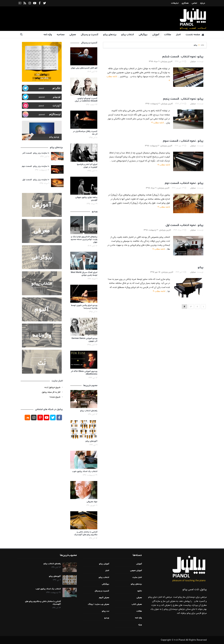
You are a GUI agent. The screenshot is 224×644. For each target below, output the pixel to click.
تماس (194, 3)
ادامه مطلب (158, 123)
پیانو (201, 267)
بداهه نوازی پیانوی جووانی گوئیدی (86, 199)
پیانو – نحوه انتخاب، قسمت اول (184, 225)
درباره (203, 3)
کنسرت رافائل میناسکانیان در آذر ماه (85, 133)
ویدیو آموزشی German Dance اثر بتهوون (84, 340)
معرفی (73, 35)
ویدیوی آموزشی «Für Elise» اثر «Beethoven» (84, 373)
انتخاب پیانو (128, 35)
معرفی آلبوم (104, 598)
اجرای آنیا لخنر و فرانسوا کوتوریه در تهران (87, 166)
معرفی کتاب (137, 604)
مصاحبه (61, 35)
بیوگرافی (143, 35)
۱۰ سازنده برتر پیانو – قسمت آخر (36, 153)
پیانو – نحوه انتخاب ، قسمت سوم (183, 141)
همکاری (185, 3)
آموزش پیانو (104, 564)
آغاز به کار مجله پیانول (51, 392)
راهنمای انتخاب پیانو (89, 411)
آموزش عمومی (136, 571)
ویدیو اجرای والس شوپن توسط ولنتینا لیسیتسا (84, 307)
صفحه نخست (195, 35)
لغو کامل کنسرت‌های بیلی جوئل (84, 68)
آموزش (156, 35)
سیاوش (193, 61)
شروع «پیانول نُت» (52, 387)
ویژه (140, 625)
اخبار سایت (137, 577)
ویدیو (107, 618)
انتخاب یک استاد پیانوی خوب (85, 471)
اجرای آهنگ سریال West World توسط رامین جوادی (84, 274)
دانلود (140, 591)
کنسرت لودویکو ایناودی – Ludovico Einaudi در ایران (86, 100)
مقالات (168, 35)
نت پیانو (105, 611)
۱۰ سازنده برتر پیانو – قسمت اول (36, 180)
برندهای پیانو (110, 35)
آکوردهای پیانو (91, 441)
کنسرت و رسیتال (90, 35)
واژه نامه (48, 35)
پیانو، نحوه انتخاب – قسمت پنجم (183, 99)
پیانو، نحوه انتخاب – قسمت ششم (183, 57)
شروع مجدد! (55, 397)
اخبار (178, 35)
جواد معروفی (92, 502)
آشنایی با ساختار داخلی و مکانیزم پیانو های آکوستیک (86, 533)
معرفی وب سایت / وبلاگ (98, 604)
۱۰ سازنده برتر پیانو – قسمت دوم (36, 166)
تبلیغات (175, 3)
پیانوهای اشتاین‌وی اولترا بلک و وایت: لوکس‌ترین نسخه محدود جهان (84, 239)
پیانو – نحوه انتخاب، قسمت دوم (184, 183)
